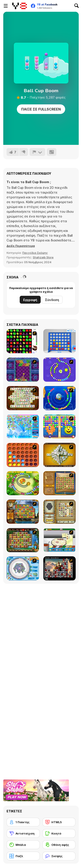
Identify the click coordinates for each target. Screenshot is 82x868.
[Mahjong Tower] (59, 455)
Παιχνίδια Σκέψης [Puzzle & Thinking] (35, 253)
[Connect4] (23, 455)
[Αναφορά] (37, 152)
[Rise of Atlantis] (59, 483)
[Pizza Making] (59, 540)
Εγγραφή (30, 300)
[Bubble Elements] (23, 426)
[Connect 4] (59, 341)
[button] (21, 246)
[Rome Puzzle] (23, 540)
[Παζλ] (23, 856)
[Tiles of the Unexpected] (59, 568)
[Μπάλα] (23, 845)
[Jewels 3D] (23, 341)
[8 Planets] (59, 370)
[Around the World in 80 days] (23, 512)
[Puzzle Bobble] (23, 370)
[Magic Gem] (59, 426)
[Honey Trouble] (23, 483)
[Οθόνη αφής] (59, 845)
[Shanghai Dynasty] (23, 398)
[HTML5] (59, 822)
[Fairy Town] (23, 568)
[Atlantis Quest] (59, 512)
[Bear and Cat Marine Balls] (59, 398)
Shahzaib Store (43, 257)
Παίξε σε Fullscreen (41, 109)
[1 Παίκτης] (23, 822)
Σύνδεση (52, 300)
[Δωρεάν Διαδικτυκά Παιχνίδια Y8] (20, 6)
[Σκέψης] (59, 856)
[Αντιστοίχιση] (23, 833)
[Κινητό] (59, 833)
